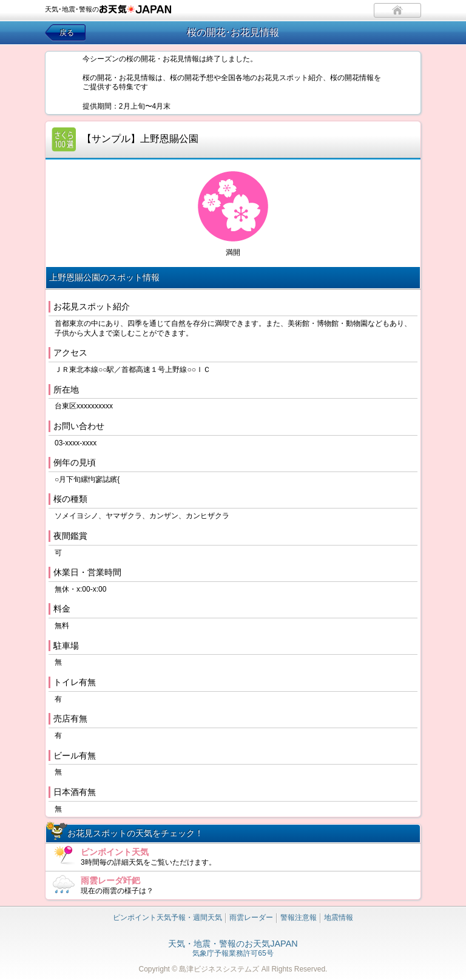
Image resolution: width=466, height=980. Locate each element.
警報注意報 (299, 917)
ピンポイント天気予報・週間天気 (167, 917)
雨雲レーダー (251, 917)
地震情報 (339, 917)
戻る (67, 33)
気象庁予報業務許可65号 (233, 949)
